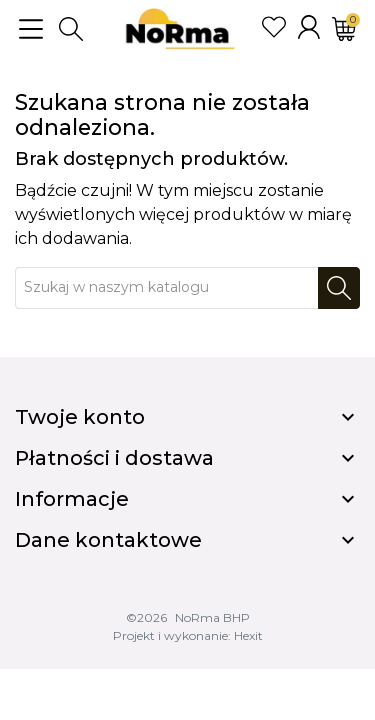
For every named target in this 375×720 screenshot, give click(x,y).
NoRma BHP (212, 617)
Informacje (72, 499)
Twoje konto (80, 417)
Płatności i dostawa (114, 458)
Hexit (248, 635)
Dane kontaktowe (108, 540)
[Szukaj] (167, 288)
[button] (71, 29)
